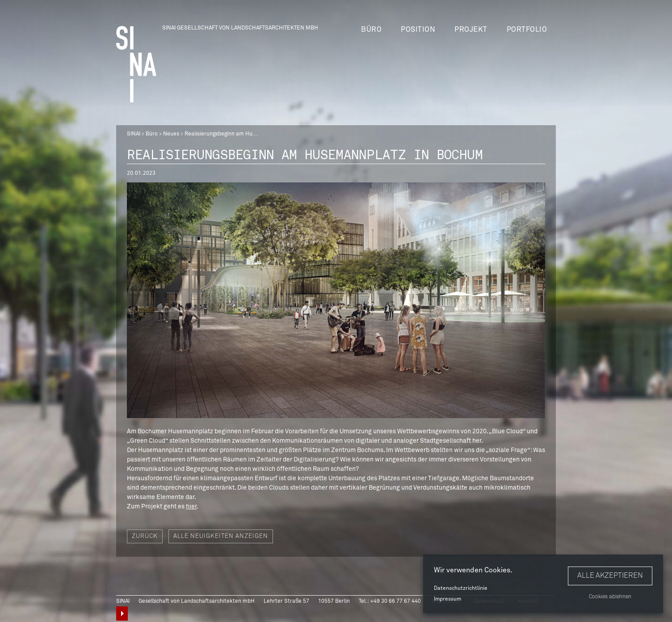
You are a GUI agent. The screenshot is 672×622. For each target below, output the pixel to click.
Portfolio (527, 30)
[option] (336, 300)
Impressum (447, 599)
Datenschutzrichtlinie (461, 588)
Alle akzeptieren (610, 575)
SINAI (134, 134)
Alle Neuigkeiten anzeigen (221, 536)
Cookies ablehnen (610, 597)
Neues (171, 134)
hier (191, 507)
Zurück (145, 536)
